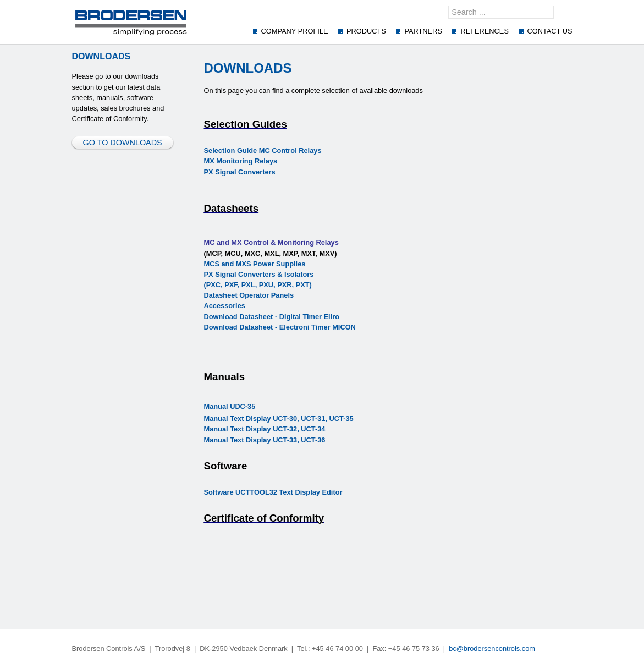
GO (566, 12)
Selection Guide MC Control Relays (263, 150)
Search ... (448, 6)
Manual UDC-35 (230, 406)
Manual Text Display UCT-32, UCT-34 (265, 429)
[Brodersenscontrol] (131, 22)
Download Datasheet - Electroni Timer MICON (280, 327)
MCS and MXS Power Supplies (255, 264)
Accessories (225, 306)
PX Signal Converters (240, 172)
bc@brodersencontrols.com (492, 648)
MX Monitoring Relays (241, 161)
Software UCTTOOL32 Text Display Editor (273, 492)
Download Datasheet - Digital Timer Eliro (272, 317)
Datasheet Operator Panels (249, 295)
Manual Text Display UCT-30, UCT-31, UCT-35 (279, 418)
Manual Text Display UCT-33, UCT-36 (265, 440)
